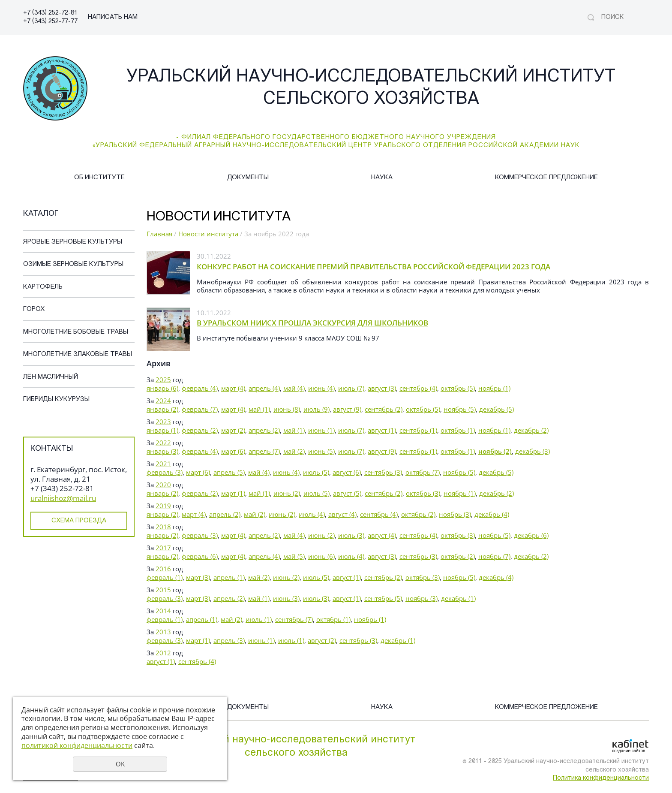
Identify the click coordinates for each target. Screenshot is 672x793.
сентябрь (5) (383, 598)
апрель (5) (229, 472)
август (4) (342, 514)
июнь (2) (287, 493)
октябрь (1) (458, 430)
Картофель (43, 287)
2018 (163, 527)
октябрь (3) (423, 493)
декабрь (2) (531, 430)
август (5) (347, 493)
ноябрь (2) (495, 451)
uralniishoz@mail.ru (63, 498)
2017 (163, 548)
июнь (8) (287, 409)
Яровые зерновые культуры (73, 242)
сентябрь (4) (418, 388)
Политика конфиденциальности (601, 778)
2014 (163, 611)
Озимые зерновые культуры (73, 264)
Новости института (208, 234)
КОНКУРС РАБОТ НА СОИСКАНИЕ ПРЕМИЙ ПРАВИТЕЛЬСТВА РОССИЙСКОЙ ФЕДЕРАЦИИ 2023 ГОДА (373, 267)
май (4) (294, 388)
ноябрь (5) (460, 409)
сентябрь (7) (294, 619)
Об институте (99, 178)
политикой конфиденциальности (77, 745)
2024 (163, 401)
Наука (382, 178)
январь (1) (162, 430)
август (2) (322, 640)
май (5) (294, 556)
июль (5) (316, 472)
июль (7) (351, 388)
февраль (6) (200, 556)
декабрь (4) (492, 514)
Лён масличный (51, 377)
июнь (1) (321, 430)
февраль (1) (165, 577)
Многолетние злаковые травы (78, 354)
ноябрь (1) (494, 388)
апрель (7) (264, 451)
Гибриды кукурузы (56, 400)
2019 (163, 506)
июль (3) (351, 535)
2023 (163, 422)
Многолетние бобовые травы (76, 332)
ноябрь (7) (494, 556)
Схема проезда (79, 521)
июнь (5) (321, 451)
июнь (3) (286, 598)
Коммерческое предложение (546, 178)
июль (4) (312, 514)
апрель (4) (264, 388)
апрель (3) (229, 640)
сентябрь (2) (384, 409)
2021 (163, 464)
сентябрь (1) (418, 430)
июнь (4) (321, 388)
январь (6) (162, 388)
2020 (163, 485)
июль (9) (316, 409)
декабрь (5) (496, 409)
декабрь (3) (532, 451)
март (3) (198, 577)
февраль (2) (200, 430)
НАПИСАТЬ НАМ (113, 17)
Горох (34, 309)
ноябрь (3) (455, 514)
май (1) (259, 409)
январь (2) (162, 409)
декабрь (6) (531, 535)
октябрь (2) (418, 514)
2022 (163, 443)
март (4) (233, 388)
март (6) (233, 451)
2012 (163, 653)
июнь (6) (321, 556)
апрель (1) (229, 577)
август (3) (382, 388)
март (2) (233, 430)
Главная (159, 234)
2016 (163, 569)
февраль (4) (200, 388)
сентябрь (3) (383, 472)
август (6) (347, 472)
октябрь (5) (458, 388)
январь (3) (162, 451)
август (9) (347, 409)
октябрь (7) (423, 472)
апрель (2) (264, 430)
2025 (163, 380)
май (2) (294, 451)
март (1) (233, 493)
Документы (248, 178)
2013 (163, 632)
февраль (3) (165, 472)
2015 (163, 590)
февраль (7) (200, 409)
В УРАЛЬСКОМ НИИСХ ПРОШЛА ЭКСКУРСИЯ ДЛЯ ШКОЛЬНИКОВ (312, 323)
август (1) (382, 430)
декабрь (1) (458, 598)
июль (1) (259, 619)
